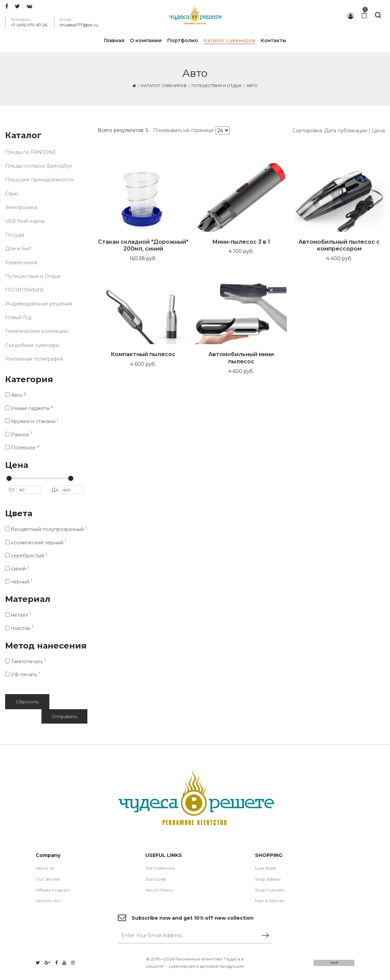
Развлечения (21, 263)
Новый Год (18, 317)
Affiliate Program (53, 890)
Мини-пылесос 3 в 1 (241, 242)
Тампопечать (25, 662)
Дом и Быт (18, 249)
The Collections (160, 868)
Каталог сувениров (164, 86)
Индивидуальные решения (39, 304)
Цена (378, 131)
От (25, 490)
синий (17, 569)
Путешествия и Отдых (216, 86)
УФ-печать (22, 675)
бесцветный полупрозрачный (46, 529)
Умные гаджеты (29, 408)
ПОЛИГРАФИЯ (24, 290)
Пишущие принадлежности (39, 180)
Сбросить (27, 702)
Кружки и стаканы (32, 421)
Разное (19, 435)
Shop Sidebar (268, 879)
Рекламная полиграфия (34, 359)
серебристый (26, 556)
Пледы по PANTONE (31, 152)
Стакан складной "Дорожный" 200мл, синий (143, 245)
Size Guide (156, 879)
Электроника (21, 207)
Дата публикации (346, 131)
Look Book (265, 868)
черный (19, 582)
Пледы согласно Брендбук (39, 166)
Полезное (22, 448)
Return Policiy (159, 890)
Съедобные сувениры (32, 345)
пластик (19, 628)
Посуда (15, 235)
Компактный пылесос (143, 354)
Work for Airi (48, 901)
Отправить (64, 716)
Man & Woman (270, 901)
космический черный (36, 543)
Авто (16, 395)
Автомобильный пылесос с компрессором (339, 245)
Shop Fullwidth (270, 890)
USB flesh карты (25, 221)
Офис (12, 194)
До (68, 490)
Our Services (48, 879)
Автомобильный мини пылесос (241, 358)
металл (18, 615)
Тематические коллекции (36, 331)
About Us (45, 868)
